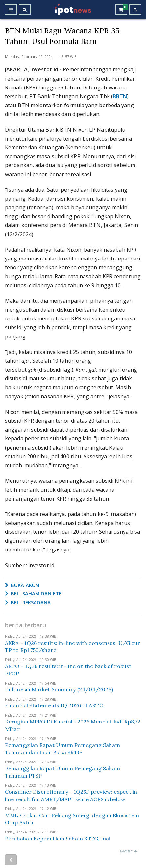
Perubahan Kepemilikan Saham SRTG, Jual (58, 839)
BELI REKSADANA (28, 602)
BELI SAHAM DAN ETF (33, 593)
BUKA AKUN (22, 585)
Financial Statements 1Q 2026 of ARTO (54, 705)
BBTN (120, 96)
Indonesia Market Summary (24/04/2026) (59, 689)
